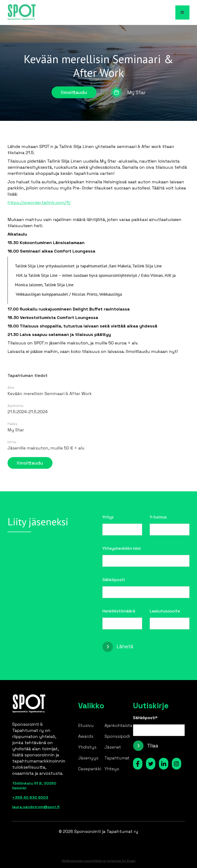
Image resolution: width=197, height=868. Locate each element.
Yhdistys (87, 747)
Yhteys (112, 769)
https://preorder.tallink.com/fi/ (39, 204)
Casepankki (90, 769)
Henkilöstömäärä (119, 611)
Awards (86, 736)
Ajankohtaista (118, 725)
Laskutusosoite (165, 611)
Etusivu (86, 725)
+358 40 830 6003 (30, 797)
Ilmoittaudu (74, 92)
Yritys (108, 517)
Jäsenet (113, 747)
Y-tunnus (158, 517)
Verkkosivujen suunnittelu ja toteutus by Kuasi (98, 861)
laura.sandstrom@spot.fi (36, 807)
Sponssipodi (117, 736)
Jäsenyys (88, 758)
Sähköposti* (145, 718)
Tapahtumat (117, 758)
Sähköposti (114, 580)
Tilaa (153, 746)
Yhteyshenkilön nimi (121, 548)
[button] (182, 12)
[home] (22, 12)
